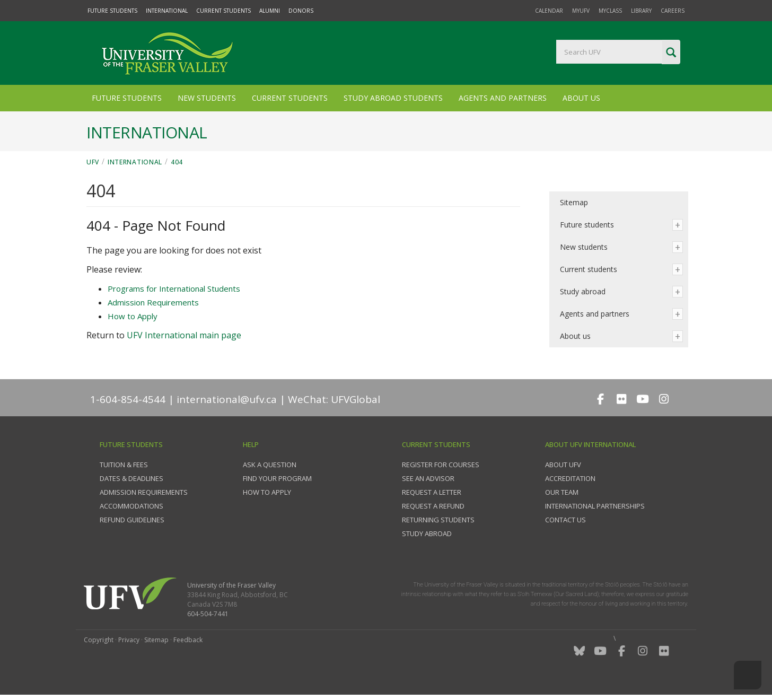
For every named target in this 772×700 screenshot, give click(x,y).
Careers (673, 11)
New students (584, 247)
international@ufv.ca (227, 399)
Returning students (438, 520)
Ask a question (270, 465)
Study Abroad (427, 533)
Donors (301, 11)
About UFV (563, 465)
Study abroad (583, 291)
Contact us (565, 520)
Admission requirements (144, 492)
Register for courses (441, 465)
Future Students (112, 11)
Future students (587, 225)
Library (641, 11)
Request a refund (433, 506)
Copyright (99, 640)
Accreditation (570, 478)
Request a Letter (432, 492)
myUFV (581, 11)
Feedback (188, 640)
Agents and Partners (503, 98)
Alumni (270, 11)
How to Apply (133, 316)
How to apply (267, 492)
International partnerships (595, 506)
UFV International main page (184, 335)
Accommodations (131, 506)
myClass (610, 11)
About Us (581, 98)
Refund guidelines (132, 520)
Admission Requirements (153, 302)
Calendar (549, 11)
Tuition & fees (124, 465)
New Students (207, 98)
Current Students (223, 11)
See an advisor (428, 478)
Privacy (129, 640)
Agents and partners (595, 314)
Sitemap (574, 202)
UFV (93, 162)
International (167, 11)
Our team (562, 492)
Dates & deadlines (131, 478)
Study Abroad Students (393, 98)
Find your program (277, 478)
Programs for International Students (174, 288)
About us (575, 336)
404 (177, 162)
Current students (589, 269)
